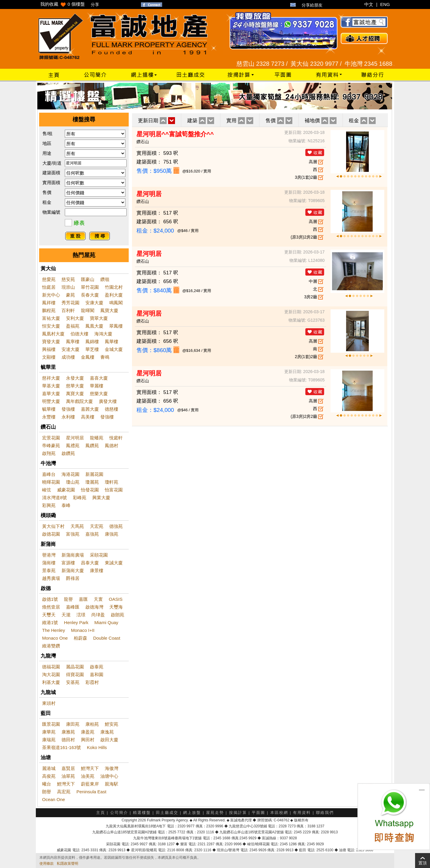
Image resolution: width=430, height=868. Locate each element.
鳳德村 (112, 446)
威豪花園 (66, 490)
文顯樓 (49, 357)
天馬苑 (77, 526)
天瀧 (66, 615)
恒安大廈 (51, 326)
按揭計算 (238, 813)
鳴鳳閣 (116, 303)
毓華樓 (49, 409)
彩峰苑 (80, 498)
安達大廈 (70, 349)
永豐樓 (49, 417)
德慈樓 (112, 409)
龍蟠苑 (97, 438)
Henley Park (76, 622)
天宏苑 (97, 526)
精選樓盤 (142, 813)
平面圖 (258, 813)
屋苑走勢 (215, 813)
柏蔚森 (80, 638)
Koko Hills (97, 747)
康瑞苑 (49, 740)
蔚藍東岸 (90, 784)
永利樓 (68, 417)
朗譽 (47, 792)
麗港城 (49, 768)
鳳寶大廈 (109, 310)
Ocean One (54, 799)
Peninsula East (91, 792)
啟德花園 (51, 534)
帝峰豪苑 (51, 446)
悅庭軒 (116, 438)
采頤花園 (99, 555)
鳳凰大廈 (94, 326)
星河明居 (75, 438)
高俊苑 (49, 776)
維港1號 (50, 622)
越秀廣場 (51, 578)
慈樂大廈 (99, 393)
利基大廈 (51, 682)
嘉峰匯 (73, 607)
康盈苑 (88, 732)
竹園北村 (114, 287)
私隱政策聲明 (67, 864)
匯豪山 (88, 279)
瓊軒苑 (112, 482)
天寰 (98, 599)
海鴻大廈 (103, 334)
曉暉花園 (51, 482)
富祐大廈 (51, 318)
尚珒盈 (98, 615)
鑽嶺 (105, 279)
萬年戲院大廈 (79, 401)
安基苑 (73, 682)
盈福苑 (73, 326)
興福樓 (49, 349)
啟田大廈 (109, 740)
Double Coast (107, 638)
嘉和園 (97, 674)
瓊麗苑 (92, 482)
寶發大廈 (51, 341)
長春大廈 (90, 295)
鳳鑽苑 (92, 446)
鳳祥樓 (49, 303)
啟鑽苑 (68, 453)
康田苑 (73, 724)
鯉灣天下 (90, 768)
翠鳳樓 (116, 326)
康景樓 (97, 570)
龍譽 (68, 599)
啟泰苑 (97, 667)
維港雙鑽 (51, 646)
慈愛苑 (49, 279)
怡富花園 (114, 490)
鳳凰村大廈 (53, 334)
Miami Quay (106, 622)
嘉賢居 (68, 768)
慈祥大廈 (51, 378)
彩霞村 (92, 682)
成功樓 (68, 357)
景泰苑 (49, 570)
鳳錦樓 (92, 341)
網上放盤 (192, 813)
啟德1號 (50, 599)
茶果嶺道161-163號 (62, 747)
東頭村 (49, 703)
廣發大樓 (108, 401)
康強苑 (112, 534)
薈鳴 (105, 357)
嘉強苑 (92, 534)
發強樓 (68, 409)
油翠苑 (68, 776)
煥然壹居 (51, 607)
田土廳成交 (167, 813)
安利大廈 (75, 318)
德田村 (68, 740)
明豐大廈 (51, 401)
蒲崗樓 (49, 563)
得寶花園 (75, 674)
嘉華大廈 (51, 393)
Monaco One (55, 638)
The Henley (54, 630)
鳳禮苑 (73, 446)
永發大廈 (75, 378)
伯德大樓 (79, 334)
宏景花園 (51, 438)
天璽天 (49, 615)
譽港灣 (49, 555)
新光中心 (51, 295)
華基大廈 (51, 386)
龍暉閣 (88, 310)
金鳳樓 (88, 357)
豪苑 (70, 295)
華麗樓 (97, 386)
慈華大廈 (75, 386)
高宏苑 (64, 792)
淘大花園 (51, 674)
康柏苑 (92, 724)
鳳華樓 (112, 341)
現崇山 (68, 287)
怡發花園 (90, 490)
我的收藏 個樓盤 (63, 4)
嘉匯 (83, 599)
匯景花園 (51, 724)
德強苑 (116, 526)
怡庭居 (49, 287)
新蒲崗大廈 (73, 570)
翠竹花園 (90, 287)
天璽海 (116, 607)
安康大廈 (94, 303)
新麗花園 (94, 474)
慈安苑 (68, 279)
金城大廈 (114, 349)
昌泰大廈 (90, 563)
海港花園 (70, 474)
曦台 (47, 784)
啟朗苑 (118, 615)
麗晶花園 (75, 667)
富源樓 (68, 563)
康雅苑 (68, 732)
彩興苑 (49, 505)
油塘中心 (109, 776)
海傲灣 (112, 768)
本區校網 (279, 813)
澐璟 (81, 615)
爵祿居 (73, 578)
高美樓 (88, 417)
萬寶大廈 (75, 393)
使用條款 (47, 864)
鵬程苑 (49, 310)
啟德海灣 (94, 607)
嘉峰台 (49, 474)
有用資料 (302, 813)
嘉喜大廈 (99, 378)
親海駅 (112, 784)
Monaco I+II (83, 630)
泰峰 (66, 505)
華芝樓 (92, 349)
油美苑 (88, 776)
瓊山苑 (73, 482)
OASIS (116, 599)
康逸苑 (107, 732)
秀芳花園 (70, 303)
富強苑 (73, 534)
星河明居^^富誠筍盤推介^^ (175, 134)
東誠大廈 (114, 563)
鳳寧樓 (73, 341)
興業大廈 (101, 498)
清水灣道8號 (54, 498)
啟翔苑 (49, 453)
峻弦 (47, 490)
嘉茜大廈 (90, 409)
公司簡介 (119, 813)
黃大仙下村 (53, 526)
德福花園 (51, 667)
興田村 (88, 740)
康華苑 (49, 732)
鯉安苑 (112, 724)
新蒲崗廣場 (73, 555)
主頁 (101, 813)
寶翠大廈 (99, 318)
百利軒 (68, 310)
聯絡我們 (325, 813)
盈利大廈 (114, 295)
